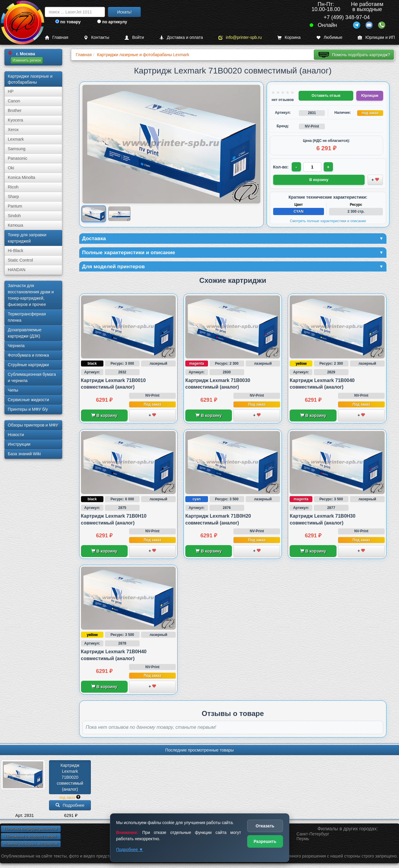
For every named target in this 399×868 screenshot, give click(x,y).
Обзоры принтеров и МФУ (33, 425)
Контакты (96, 37)
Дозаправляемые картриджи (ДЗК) (25, 333)
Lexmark (16, 139)
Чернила (16, 346)
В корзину (104, 416)
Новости (16, 435)
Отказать (265, 826)
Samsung (17, 149)
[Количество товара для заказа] (313, 167)
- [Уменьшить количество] (296, 167)
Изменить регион (27, 60)
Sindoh (14, 216)
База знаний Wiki (24, 454)
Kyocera (15, 120)
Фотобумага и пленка (28, 355)
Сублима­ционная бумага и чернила (32, 377)
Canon (14, 101)
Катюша (16, 225)
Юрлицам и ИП (376, 37)
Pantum (15, 206)
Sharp (13, 197)
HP (11, 91)
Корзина (289, 37)
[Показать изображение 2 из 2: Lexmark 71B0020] (119, 214)
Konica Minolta (22, 177)
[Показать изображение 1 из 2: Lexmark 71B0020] (94, 214)
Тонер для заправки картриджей (27, 238)
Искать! (124, 12)
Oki (11, 168)
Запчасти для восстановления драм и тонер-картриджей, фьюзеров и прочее (31, 295)
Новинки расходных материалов (31, 844)
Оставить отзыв (326, 96)
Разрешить (265, 841)
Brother (15, 111)
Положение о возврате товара (31, 837)
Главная (56, 37)
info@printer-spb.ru (240, 37)
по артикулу (112, 22)
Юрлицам (370, 96)
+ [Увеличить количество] (328, 167)
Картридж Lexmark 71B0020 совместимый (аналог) (71, 778)
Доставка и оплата (181, 37)
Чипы (13, 390)
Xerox (13, 130)
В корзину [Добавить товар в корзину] (319, 180)
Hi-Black (16, 251)
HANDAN (17, 270)
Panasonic (17, 158)
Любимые (329, 37)
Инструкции (19, 444)
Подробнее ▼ (130, 849)
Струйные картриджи (28, 365)
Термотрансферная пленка (27, 317)
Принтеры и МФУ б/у (28, 409)
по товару (68, 22)
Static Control (20, 260)
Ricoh (13, 187)
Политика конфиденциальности (31, 829)
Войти (134, 37)
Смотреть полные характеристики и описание (328, 221)
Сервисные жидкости (28, 400)
